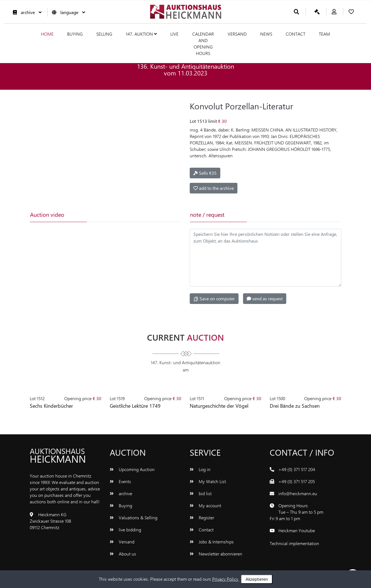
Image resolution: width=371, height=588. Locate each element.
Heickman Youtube (297, 530)
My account (205, 505)
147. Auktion (141, 34)
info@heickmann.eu (298, 493)
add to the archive (214, 188)
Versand (237, 34)
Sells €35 (205, 173)
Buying (75, 34)
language (67, 12)
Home (47, 34)
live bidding (125, 530)
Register (202, 517)
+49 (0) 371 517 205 (297, 481)
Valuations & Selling (134, 517)
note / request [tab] (207, 214)
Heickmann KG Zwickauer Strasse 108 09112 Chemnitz (50, 521)
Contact (296, 34)
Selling (104, 34)
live (174, 34)
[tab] (114, 215)
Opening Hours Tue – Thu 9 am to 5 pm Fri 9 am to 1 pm (296, 512)
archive (26, 12)
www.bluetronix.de (288, 550)
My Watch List (208, 481)
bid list (201, 493)
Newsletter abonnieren (216, 554)
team (324, 34)
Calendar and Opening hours (203, 43)
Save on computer (214, 299)
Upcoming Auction (132, 469)
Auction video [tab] (47, 214)
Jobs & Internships (212, 542)
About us (123, 554)
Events (120, 481)
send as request (265, 298)
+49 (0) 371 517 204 (297, 469)
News (266, 34)
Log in (200, 469)
